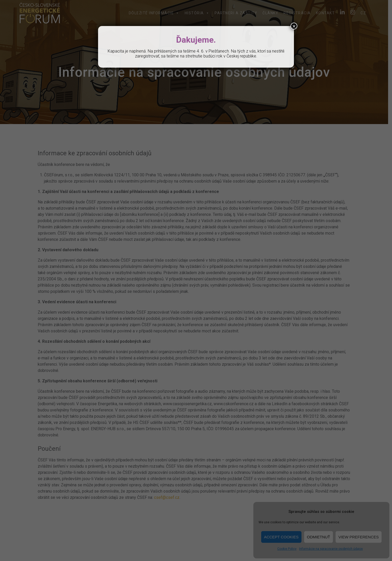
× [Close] (294, 26)
